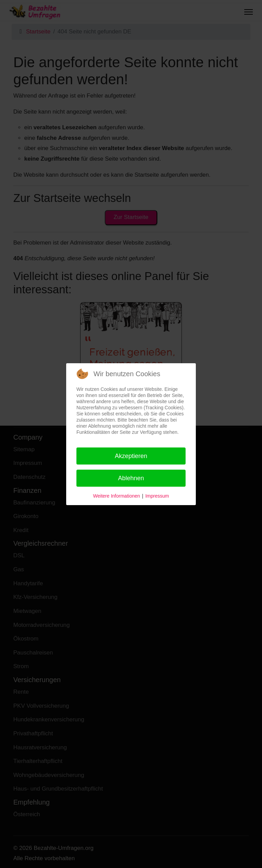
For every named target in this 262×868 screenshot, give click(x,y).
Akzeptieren (131, 456)
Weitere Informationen (117, 496)
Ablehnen (131, 478)
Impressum (157, 496)
